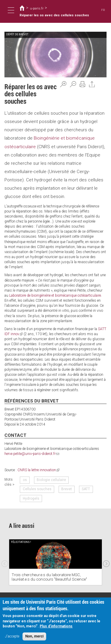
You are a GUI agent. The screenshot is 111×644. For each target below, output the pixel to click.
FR (103, 10)
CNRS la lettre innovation (38, 470)
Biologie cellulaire (51, 480)
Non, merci (34, 636)
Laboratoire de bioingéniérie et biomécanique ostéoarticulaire (55, 295)
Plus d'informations (56, 626)
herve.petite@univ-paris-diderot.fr (32, 454)
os (25, 480)
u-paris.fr (37, 8)
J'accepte (12, 636)
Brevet (67, 489)
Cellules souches (37, 489)
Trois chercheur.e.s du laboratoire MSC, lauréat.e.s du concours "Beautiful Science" (49, 577)
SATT (86, 489)
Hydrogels (31, 498)
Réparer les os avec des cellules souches (54, 15)
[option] (55, 562)
